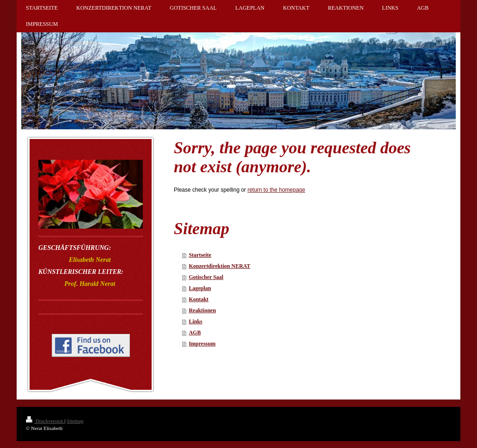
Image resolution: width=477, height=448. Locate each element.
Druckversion (45, 421)
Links (195, 321)
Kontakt (199, 299)
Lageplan (200, 288)
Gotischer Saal (206, 277)
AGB (195, 333)
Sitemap (75, 421)
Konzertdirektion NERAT (219, 266)
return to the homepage (276, 190)
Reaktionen (202, 310)
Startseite (200, 255)
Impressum (202, 344)
